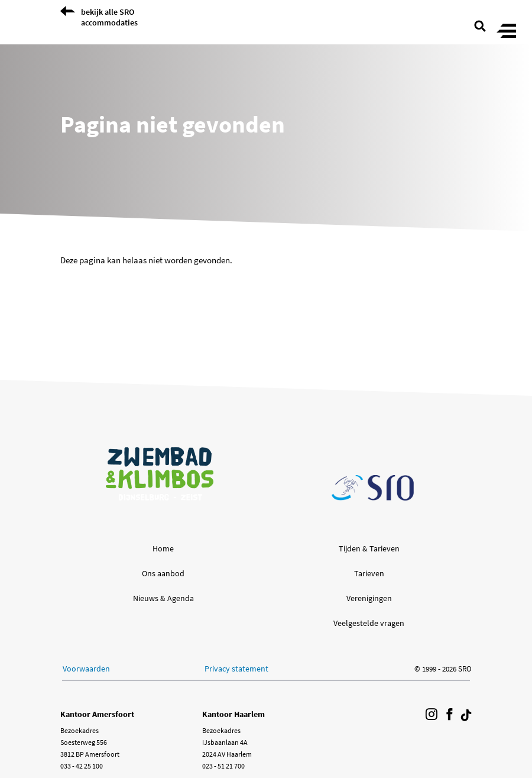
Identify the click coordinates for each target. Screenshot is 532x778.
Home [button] (163, 548)
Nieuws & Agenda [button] (163, 598)
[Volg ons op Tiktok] (466, 715)
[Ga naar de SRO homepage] (373, 488)
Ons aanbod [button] (163, 573)
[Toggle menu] (506, 32)
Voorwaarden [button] (86, 669)
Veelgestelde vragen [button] (369, 623)
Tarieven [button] (369, 573)
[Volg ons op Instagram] (432, 715)
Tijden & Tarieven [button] (369, 548)
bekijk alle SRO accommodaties (109, 17)
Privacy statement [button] (236, 669)
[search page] (480, 25)
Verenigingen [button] (369, 598)
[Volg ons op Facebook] (449, 715)
